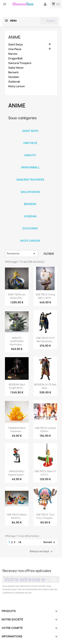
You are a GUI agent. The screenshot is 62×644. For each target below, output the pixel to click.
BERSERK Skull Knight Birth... (17, 386)
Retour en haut (42, 552)
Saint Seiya (15, 45)
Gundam (14, 77)
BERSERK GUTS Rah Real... (45, 386)
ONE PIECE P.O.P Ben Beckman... (45, 340)
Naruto (13, 54)
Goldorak (14, 82)
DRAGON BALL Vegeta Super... (17, 473)
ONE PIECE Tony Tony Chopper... (45, 516)
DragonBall (15, 58)
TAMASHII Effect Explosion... (17, 430)
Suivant (50, 542)
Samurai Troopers (20, 63)
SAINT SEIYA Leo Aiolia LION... (17, 296)
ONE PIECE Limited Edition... (45, 430)
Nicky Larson (17, 86)
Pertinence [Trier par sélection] (21, 254)
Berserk (13, 72)
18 (20, 542)
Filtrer (49, 254)
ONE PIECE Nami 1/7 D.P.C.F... (45, 473)
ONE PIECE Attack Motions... (17, 516)
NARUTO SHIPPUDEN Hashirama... (17, 341)
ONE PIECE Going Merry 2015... (45, 296)
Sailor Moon (16, 68)
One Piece (15, 49)
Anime (14, 37)
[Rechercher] (49, 21)
